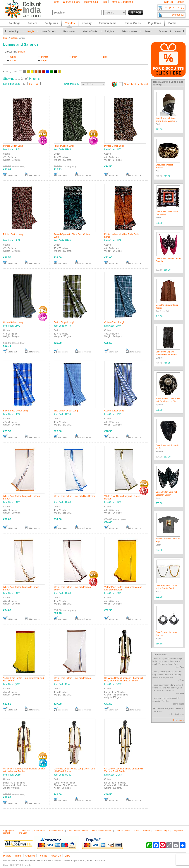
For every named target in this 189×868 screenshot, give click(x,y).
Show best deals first (136, 84)
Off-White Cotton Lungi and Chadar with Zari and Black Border (124, 770)
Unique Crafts (132, 23)
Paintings (14, 23)
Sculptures (51, 23)
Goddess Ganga (161, 831)
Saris (137, 831)
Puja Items (154, 23)
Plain (75, 57)
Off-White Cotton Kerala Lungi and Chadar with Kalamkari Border (24, 770)
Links (67, 856)
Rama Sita (25, 831)
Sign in (180, 2)
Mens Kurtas (69, 31)
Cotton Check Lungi (114, 322)
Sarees (148, 31)
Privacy (7, 856)
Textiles (14, 38)
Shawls (178, 31)
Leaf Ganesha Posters (78, 831)
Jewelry (87, 23)
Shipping (30, 856)
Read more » (178, 720)
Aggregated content (8, 832)
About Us (56, 856)
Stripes (45, 61)
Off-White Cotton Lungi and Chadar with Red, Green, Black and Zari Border (124, 679)
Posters (32, 23)
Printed (45, 57)
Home (56, 2)
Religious (110, 31)
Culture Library (71, 2)
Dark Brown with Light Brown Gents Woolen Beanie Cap (166, 121)
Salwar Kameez (129, 31)
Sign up (168, 2)
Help (104, 2)
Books (172, 23)
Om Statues (40, 831)
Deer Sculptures (123, 831)
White (13, 57)
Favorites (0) (177, 15)
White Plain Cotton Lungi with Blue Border (74, 496)
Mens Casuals (49, 31)
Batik (106, 57)
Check (13, 61)
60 (31, 84)
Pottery (146, 831)
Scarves (163, 31)
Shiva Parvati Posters (102, 831)
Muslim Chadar (90, 31)
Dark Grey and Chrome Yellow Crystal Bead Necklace (166, 588)
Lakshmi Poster (56, 831)
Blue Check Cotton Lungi (66, 411)
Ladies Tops (14, 31)
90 (37, 84)
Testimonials (91, 2)
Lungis (31, 31)
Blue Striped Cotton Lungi (16, 411)
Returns (43, 856)
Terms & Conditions (122, 2)
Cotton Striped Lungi (13, 322)
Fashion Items (108, 23)
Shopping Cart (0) (175, 7)
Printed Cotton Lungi (13, 146)
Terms (18, 856)
